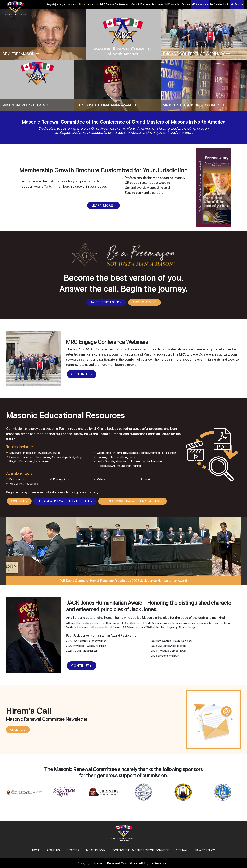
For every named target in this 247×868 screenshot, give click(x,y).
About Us (93, 4)
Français (61, 4)
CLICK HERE (18, 730)
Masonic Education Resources (147, 4)
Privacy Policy (205, 850)
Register (237, 4)
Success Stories (145, 302)
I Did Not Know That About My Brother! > (133, 501)
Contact (186, 4)
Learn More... (103, 205)
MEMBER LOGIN (96, 850)
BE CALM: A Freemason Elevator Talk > (65, 501)
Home (82, 4)
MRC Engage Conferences (114, 4)
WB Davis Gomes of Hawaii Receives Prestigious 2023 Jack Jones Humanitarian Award (124, 581)
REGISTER (73, 850)
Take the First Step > (106, 302)
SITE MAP (182, 850)
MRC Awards (172, 4)
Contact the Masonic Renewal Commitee (141, 850)
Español (73, 4)
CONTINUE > (82, 374)
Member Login (219, 4)
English (51, 4)
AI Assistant (200, 4)
